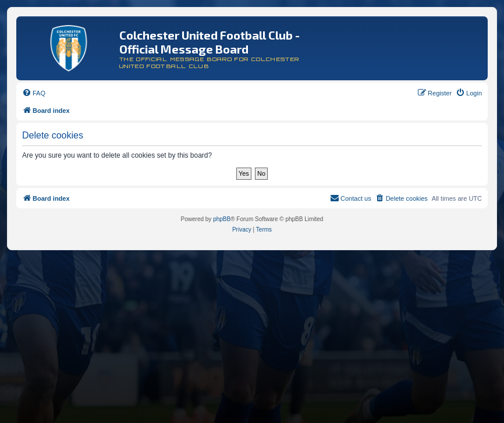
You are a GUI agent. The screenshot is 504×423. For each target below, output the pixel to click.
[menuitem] (34, 93)
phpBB (222, 219)
